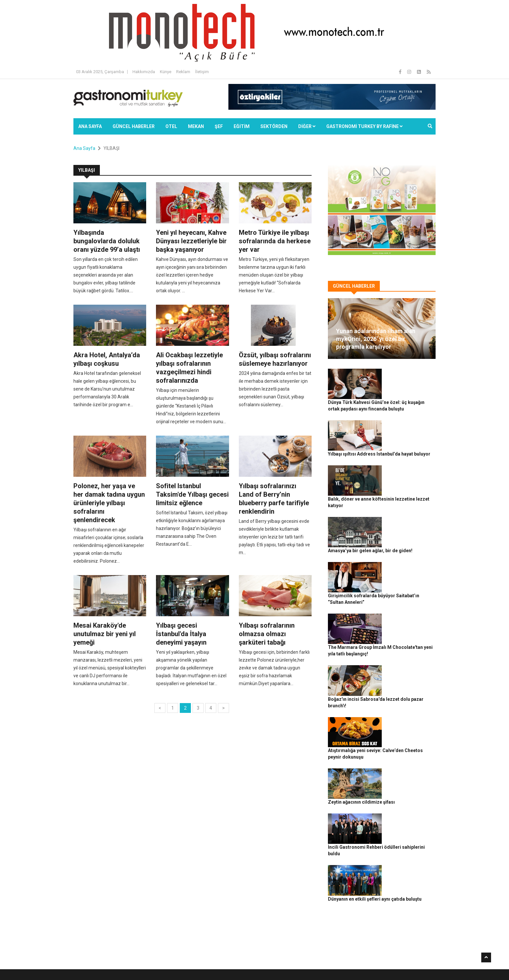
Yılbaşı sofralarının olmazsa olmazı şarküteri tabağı (267, 634)
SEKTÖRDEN (274, 126)
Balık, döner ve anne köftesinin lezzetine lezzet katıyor (408, 450)
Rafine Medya (145, 964)
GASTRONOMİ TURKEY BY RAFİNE (364, 126)
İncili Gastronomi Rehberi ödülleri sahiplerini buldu (405, 702)
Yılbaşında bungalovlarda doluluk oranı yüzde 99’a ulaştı (107, 241)
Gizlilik (361, 964)
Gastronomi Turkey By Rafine (189, 964)
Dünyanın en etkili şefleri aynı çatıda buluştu (406, 738)
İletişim (202, 72)
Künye (166, 72)
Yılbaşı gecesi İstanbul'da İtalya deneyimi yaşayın (181, 634)
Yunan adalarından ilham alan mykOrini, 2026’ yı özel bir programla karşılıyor (376, 339)
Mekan (196, 126)
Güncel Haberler (134, 126)
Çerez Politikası (386, 964)
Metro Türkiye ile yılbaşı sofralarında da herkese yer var (275, 241)
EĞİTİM (242, 126)
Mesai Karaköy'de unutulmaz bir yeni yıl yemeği (105, 634)
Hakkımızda (144, 72)
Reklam (183, 72)
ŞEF (219, 126)
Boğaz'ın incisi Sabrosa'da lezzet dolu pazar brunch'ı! (408, 594)
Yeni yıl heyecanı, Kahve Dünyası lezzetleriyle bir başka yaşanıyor (191, 241)
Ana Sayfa (90, 126)
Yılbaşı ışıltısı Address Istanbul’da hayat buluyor (410, 414)
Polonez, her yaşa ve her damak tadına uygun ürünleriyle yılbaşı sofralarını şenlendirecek (109, 503)
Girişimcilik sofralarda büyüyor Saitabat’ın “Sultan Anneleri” (411, 522)
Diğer (307, 126)
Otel (171, 126)
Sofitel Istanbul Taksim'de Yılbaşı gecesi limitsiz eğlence (192, 494)
